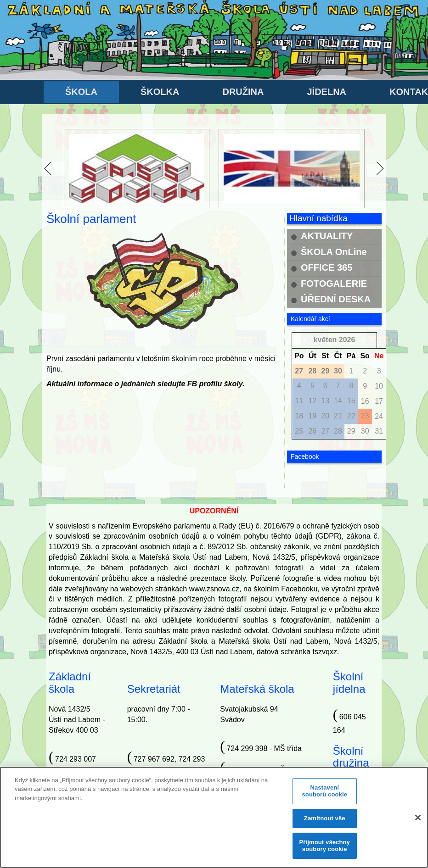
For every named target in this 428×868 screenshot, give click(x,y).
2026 (347, 340)
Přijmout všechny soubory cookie (325, 850)
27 (325, 431)
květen (325, 340)
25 (299, 431)
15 (351, 401)
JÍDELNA (327, 92)
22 (351, 416)
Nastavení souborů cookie (324, 795)
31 (379, 431)
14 (338, 401)
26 (312, 431)
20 (325, 416)
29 (351, 431)
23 (365, 416)
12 (312, 401)
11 (299, 401)
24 (379, 416)
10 (379, 386)
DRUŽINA (243, 92)
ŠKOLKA (160, 92)
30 (365, 431)
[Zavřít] (418, 822)
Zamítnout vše (325, 822)
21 (338, 416)
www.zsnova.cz (214, 589)
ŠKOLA (81, 92)
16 (365, 401)
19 (312, 416)
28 (338, 431)
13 (325, 401)
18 (299, 416)
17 (379, 401)
